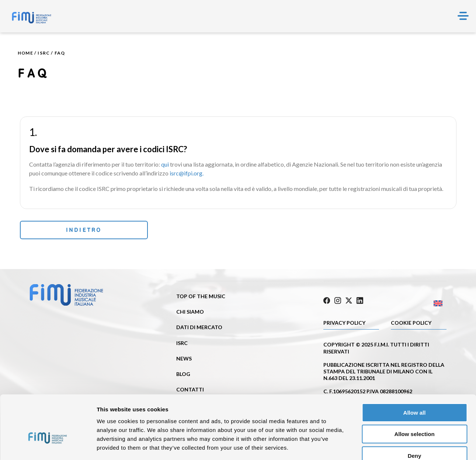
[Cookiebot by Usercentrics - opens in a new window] (48, 446)
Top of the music (201, 297)
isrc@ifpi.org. (187, 173)
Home (25, 53)
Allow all (415, 370)
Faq (60, 53)
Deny (415, 413)
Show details (387, 445)
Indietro (69, 230)
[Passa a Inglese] (416, 303)
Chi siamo (190, 312)
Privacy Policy (344, 322)
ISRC (44, 53)
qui (165, 164)
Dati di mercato (199, 328)
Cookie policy (411, 322)
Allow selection (414, 392)
